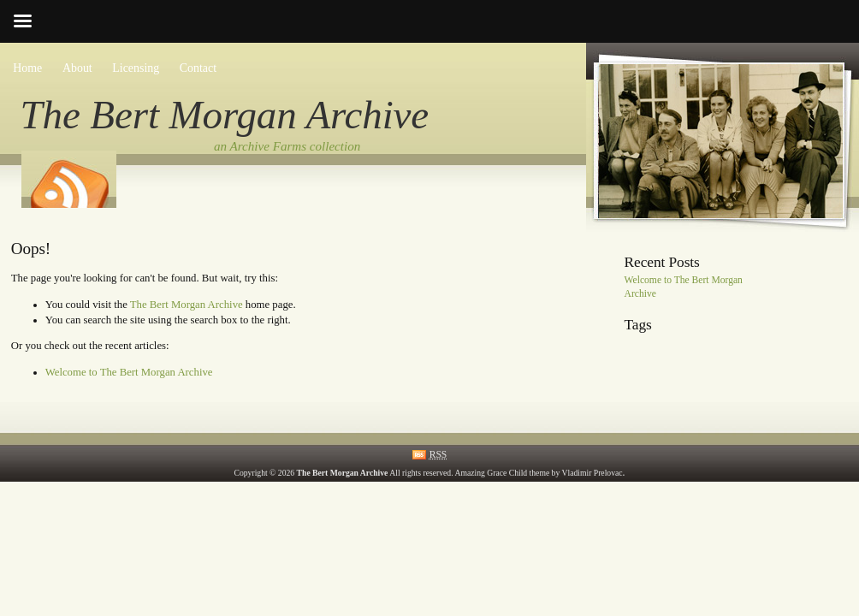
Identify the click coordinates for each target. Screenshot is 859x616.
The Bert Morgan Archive (225, 115)
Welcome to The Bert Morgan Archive (129, 372)
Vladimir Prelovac (592, 473)
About (77, 68)
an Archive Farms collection (287, 146)
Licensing (136, 68)
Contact (198, 68)
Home (27, 68)
